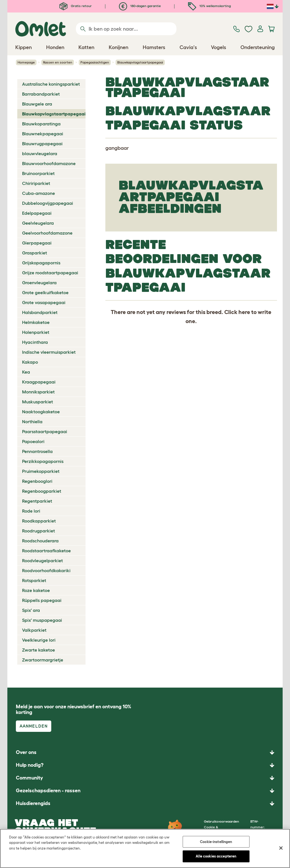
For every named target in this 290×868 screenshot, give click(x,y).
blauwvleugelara (40, 153)
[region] (145, 848)
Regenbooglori (37, 481)
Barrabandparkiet (41, 94)
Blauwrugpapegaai (42, 144)
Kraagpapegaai (39, 382)
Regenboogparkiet (42, 491)
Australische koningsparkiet (51, 84)
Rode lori (31, 511)
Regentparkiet (37, 501)
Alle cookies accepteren (216, 856)
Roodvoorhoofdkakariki (46, 570)
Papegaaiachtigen (95, 62)
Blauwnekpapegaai (43, 134)
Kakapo (30, 362)
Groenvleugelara (39, 283)
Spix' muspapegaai (42, 620)
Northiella (32, 422)
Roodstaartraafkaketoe (46, 551)
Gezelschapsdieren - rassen (48, 791)
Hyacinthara (35, 342)
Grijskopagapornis (41, 263)
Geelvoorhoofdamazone (47, 233)
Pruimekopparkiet (41, 471)
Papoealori (33, 441)
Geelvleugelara (38, 223)
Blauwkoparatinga (41, 124)
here (244, 312)
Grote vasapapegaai (44, 302)
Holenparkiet (36, 332)
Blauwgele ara (37, 104)
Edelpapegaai (37, 213)
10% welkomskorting (209, 6)
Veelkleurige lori (39, 640)
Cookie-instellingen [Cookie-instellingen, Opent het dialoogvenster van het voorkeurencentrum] (216, 842)
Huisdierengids (33, 803)
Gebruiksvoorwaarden (221, 821)
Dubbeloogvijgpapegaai (48, 203)
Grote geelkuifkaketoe (45, 292)
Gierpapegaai (37, 243)
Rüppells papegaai (42, 600)
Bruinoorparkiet (38, 173)
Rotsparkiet (34, 580)
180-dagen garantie (140, 6)
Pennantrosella (37, 451)
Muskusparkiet (38, 402)
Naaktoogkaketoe (41, 412)
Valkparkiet (34, 630)
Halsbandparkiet (40, 312)
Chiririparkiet (36, 183)
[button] (145, 803)
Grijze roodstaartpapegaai (50, 273)
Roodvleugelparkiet (42, 561)
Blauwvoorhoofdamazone (49, 163)
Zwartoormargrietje (43, 660)
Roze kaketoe (36, 590)
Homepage (26, 62)
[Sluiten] (281, 848)
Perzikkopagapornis (43, 461)
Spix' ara (31, 610)
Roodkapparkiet (39, 521)
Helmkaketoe (36, 322)
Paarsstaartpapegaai (45, 431)
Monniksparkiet (38, 392)
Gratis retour (76, 6)
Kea (26, 372)
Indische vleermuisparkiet (49, 352)
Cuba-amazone (39, 193)
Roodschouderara (40, 541)
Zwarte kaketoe (39, 650)
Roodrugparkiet (39, 531)
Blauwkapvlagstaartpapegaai (54, 114)
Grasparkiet (35, 253)
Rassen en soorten (58, 62)
